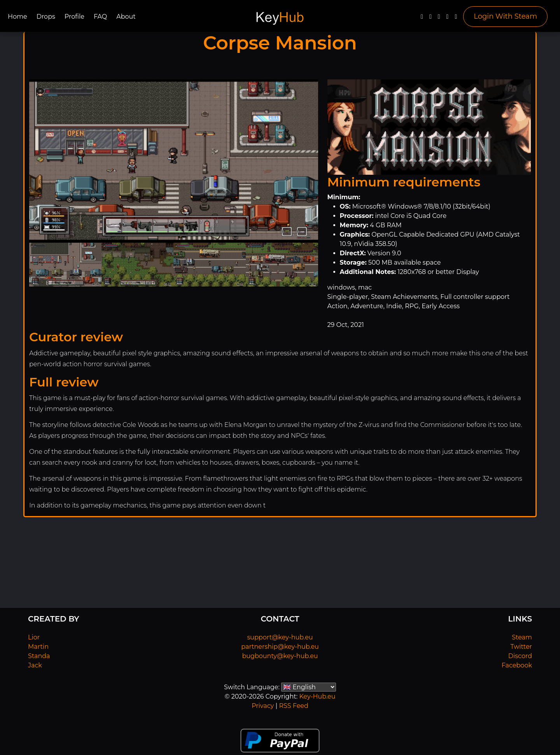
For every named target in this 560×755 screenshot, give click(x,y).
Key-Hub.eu (317, 696)
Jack (35, 665)
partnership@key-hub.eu (280, 647)
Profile (74, 17)
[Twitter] (430, 18)
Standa (39, 656)
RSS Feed (293, 706)
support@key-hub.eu (280, 637)
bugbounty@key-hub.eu (280, 656)
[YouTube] (439, 18)
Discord (520, 656)
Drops (46, 17)
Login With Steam (505, 16)
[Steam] (456, 18)
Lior (34, 637)
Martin (38, 647)
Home (17, 17)
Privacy (263, 706)
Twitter (521, 647)
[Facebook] (422, 18)
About (126, 17)
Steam (522, 637)
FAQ (100, 17)
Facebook (517, 665)
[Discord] (448, 18)
